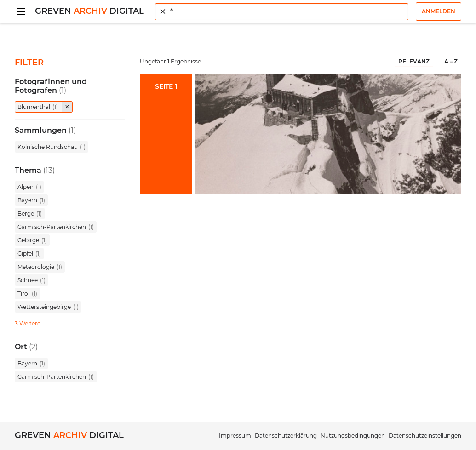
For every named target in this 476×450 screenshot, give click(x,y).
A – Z (451, 61)
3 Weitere (28, 323)
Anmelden (439, 11)
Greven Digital (89, 11)
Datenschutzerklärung (286, 436)
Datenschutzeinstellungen (425, 436)
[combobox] (282, 12)
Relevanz (414, 61)
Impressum (235, 436)
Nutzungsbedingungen (353, 436)
